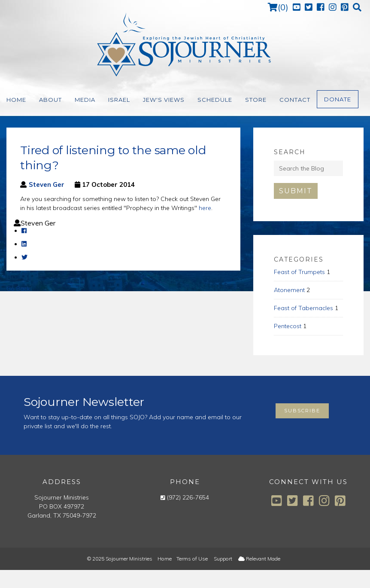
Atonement (289, 290)
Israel (119, 100)
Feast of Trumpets (299, 272)
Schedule (215, 100)
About (50, 100)
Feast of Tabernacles (303, 308)
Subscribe (302, 411)
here (205, 208)
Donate (338, 99)
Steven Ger (47, 184)
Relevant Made (259, 559)
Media (85, 100)
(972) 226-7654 (188, 497)
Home (16, 100)
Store (256, 100)
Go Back (18, 289)
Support (223, 559)
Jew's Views (164, 100)
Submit (296, 191)
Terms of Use (192, 559)
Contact (295, 100)
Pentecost (288, 326)
